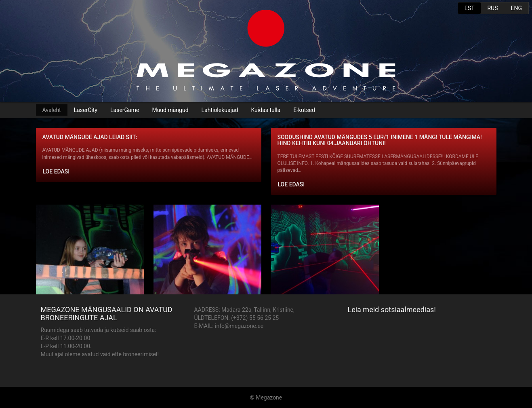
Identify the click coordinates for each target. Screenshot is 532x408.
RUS (492, 8)
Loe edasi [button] (56, 171)
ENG (516, 8)
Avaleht (52, 110)
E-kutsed (304, 110)
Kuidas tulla (266, 110)
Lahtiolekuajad (220, 110)
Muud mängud (170, 110)
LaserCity (86, 110)
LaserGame (125, 110)
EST (470, 8)
